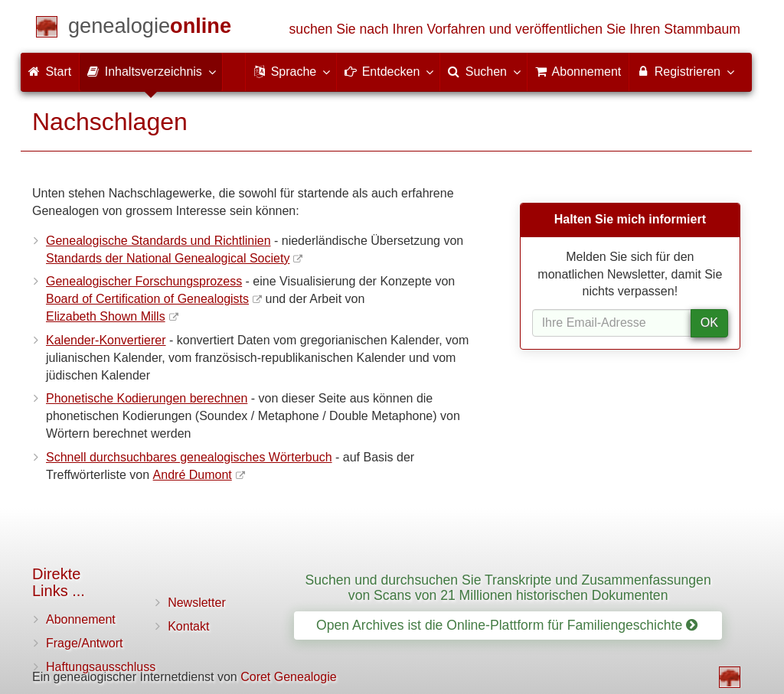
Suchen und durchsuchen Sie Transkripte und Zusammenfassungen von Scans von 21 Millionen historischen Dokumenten (508, 587)
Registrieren (685, 71)
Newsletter (197, 603)
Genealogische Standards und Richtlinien (158, 241)
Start (50, 72)
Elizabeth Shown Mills (106, 316)
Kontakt (188, 626)
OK (709, 323)
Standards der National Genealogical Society (168, 258)
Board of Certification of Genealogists (147, 299)
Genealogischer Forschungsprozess (144, 281)
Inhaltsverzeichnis (151, 71)
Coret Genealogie (288, 677)
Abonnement (81, 619)
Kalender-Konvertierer (106, 340)
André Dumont (193, 475)
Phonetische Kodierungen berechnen (147, 398)
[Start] (150, 29)
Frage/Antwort (84, 643)
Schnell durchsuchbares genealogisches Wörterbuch (189, 457)
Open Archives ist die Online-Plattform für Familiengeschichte (507, 625)
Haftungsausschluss (101, 667)
